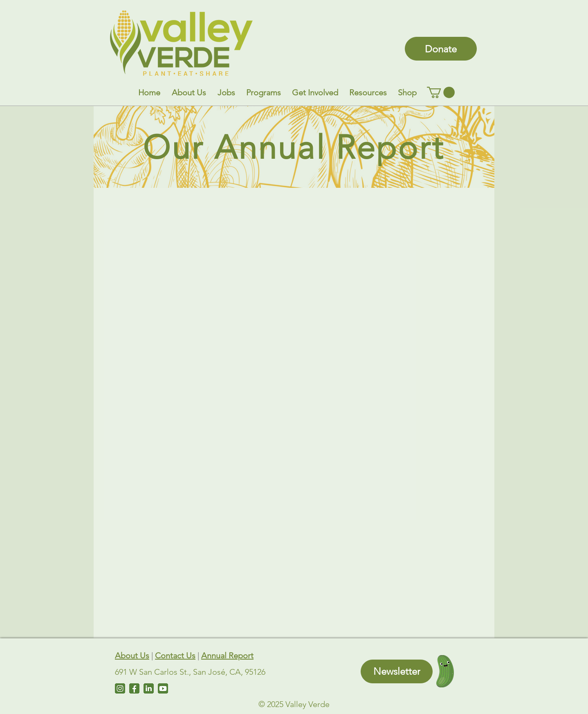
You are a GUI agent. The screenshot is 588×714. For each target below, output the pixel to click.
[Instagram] (120, 688)
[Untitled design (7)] (163, 688)
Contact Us (175, 655)
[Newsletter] (397, 671)
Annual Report (227, 655)
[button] (189, 92)
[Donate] (441, 49)
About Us (132, 655)
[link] (441, 92)
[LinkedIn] (149, 688)
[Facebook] (134, 688)
